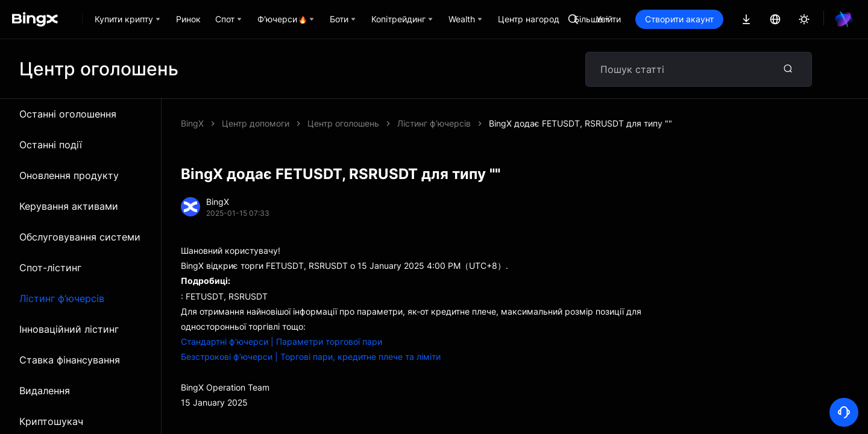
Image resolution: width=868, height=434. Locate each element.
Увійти (649, 19)
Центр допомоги (256, 123)
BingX (192, 123)
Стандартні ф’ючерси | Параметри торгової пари (281, 341)
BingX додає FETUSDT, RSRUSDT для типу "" (399, 123)
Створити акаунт (720, 19)
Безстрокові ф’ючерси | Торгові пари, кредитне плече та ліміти (311, 357)
